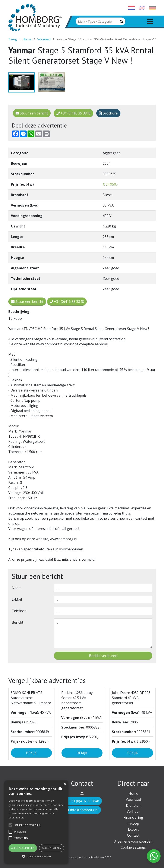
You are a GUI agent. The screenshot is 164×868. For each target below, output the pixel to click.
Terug (13, 39)
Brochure (108, 113)
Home (27, 39)
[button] (36, 856)
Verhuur (133, 811)
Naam (17, 588)
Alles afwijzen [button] (52, 848)
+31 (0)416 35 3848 (73, 113)
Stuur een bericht (32, 113)
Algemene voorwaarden (133, 841)
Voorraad (44, 39)
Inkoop (133, 823)
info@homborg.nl (82, 810)
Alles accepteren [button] (23, 848)
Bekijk (31, 753)
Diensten (133, 805)
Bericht (18, 622)
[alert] (36, 822)
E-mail (17, 599)
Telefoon (19, 611)
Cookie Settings (133, 847)
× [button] (65, 784)
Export (133, 829)
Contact (133, 835)
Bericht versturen (103, 656)
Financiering (133, 817)
